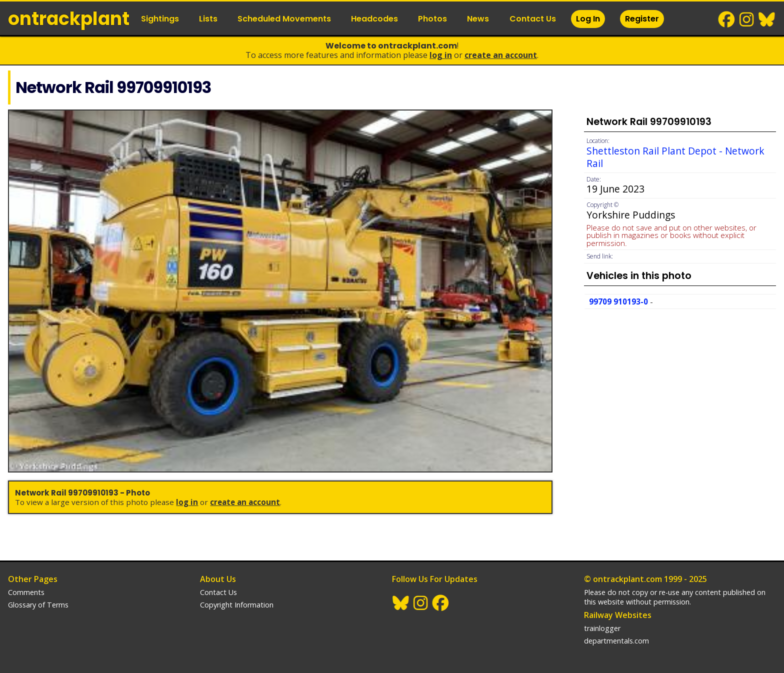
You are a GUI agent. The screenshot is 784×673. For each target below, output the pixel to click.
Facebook (727, 19)
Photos (432, 19)
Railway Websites (618, 615)
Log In (588, 19)
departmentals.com (616, 641)
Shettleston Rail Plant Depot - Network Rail (675, 157)
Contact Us (533, 19)
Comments (26, 592)
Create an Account (501, 55)
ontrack (69, 19)
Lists (208, 19)
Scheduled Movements (284, 19)
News (478, 19)
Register (642, 19)
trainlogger (602, 628)
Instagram (747, 19)
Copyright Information (237, 605)
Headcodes (374, 19)
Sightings (160, 19)
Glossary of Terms (38, 605)
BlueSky (767, 19)
